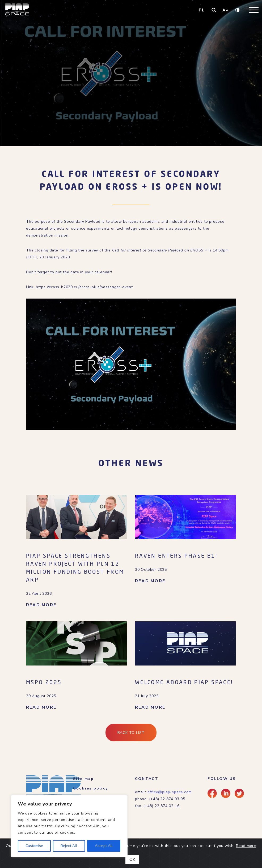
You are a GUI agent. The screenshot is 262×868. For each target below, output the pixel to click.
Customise (34, 846)
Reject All (69, 846)
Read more (246, 846)
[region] (69, 826)
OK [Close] (132, 859)
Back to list (131, 733)
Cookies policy (90, 788)
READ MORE (41, 605)
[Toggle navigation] (254, 10)
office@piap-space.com (170, 792)
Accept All (104, 846)
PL (202, 10)
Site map (84, 779)
